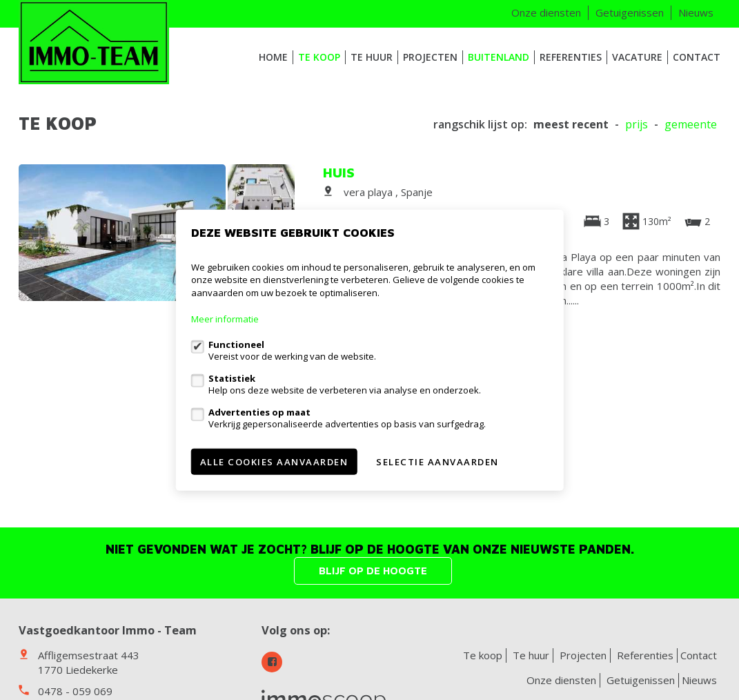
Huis (339, 172)
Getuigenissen (630, 12)
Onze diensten (546, 12)
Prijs (637, 125)
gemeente (691, 125)
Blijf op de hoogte (373, 571)
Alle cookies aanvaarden (274, 462)
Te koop (319, 57)
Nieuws (696, 12)
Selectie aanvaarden (437, 462)
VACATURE (637, 57)
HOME (273, 57)
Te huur (372, 57)
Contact (697, 57)
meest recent (571, 125)
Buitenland (499, 57)
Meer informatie (225, 319)
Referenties (571, 57)
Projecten (430, 57)
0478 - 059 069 (75, 691)
